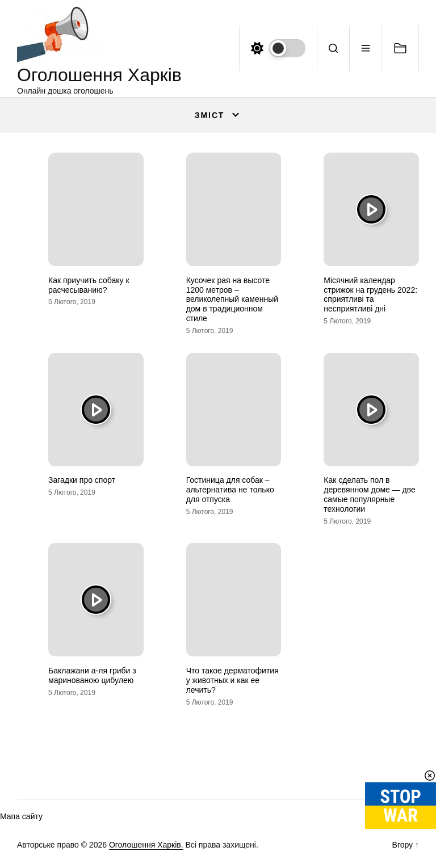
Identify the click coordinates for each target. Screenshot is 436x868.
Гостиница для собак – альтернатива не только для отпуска (230, 490)
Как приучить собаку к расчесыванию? (89, 285)
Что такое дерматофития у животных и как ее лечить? (232, 680)
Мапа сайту (21, 816)
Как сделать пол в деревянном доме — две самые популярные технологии (370, 494)
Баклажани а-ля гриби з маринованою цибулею (92, 675)
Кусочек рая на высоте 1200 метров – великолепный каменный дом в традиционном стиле (232, 299)
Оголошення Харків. (146, 845)
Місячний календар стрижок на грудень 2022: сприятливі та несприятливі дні (370, 294)
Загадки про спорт (82, 480)
